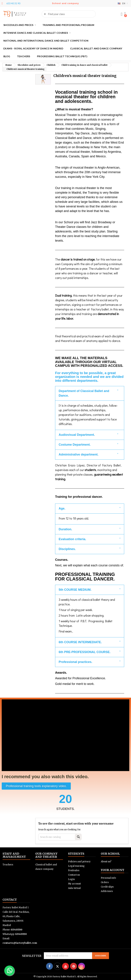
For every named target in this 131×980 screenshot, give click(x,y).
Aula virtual (74, 888)
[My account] (122, 14)
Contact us (74, 875)
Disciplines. (67, 549)
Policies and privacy (79, 862)
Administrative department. (79, 454)
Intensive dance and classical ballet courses (37, 33)
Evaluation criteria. (72, 539)
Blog (7, 56)
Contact (10, 900)
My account (74, 884)
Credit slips (107, 887)
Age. (62, 508)
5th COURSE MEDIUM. (75, 590)
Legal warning (76, 866)
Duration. (65, 529)
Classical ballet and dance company (96, 48)
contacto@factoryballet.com (20, 943)
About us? (106, 862)
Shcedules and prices (20, 25)
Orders (105, 882)
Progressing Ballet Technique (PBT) (62, 56)
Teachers (24, 56)
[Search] (60, 837)
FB (7, 14)
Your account (112, 870)
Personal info (108, 878)
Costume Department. (75, 445)
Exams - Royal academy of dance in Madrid (33, 48)
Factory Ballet (20, 14)
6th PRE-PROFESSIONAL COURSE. (85, 652)
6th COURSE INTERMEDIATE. (80, 642)
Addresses (107, 891)
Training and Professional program (68, 25)
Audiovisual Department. (77, 435)
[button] (125, 14)
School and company (65, 3)
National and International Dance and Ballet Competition (46, 41)
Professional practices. (75, 662)
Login (71, 879)
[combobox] (69, 14)
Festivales (74, 870)
